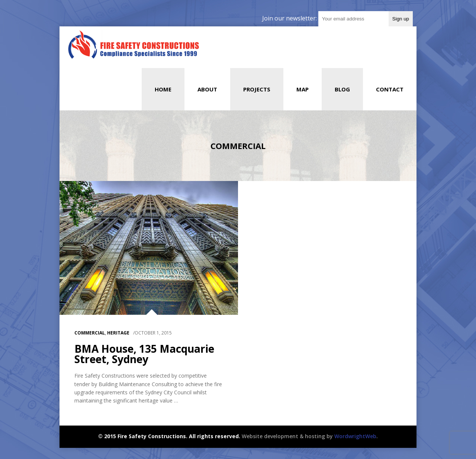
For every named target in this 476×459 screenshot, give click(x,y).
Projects (257, 89)
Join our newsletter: (290, 18)
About (207, 89)
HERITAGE (118, 333)
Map (303, 89)
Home (163, 89)
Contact (390, 89)
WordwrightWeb (355, 436)
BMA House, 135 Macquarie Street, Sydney (144, 354)
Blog (342, 89)
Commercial (90, 333)
